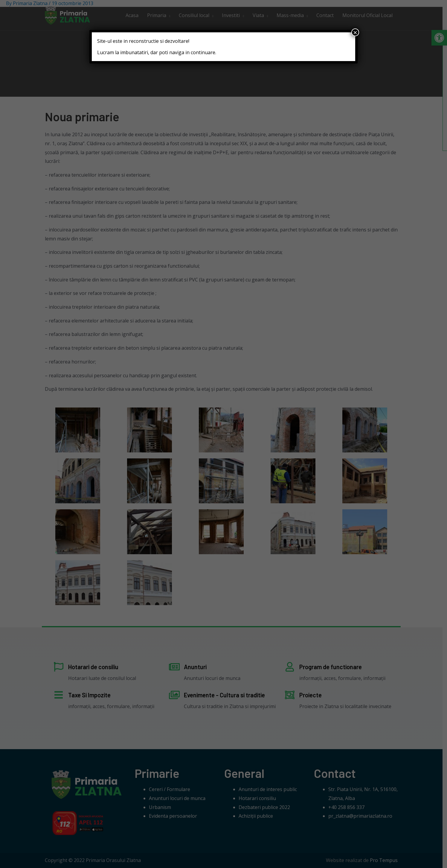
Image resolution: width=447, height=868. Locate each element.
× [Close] (355, 32)
